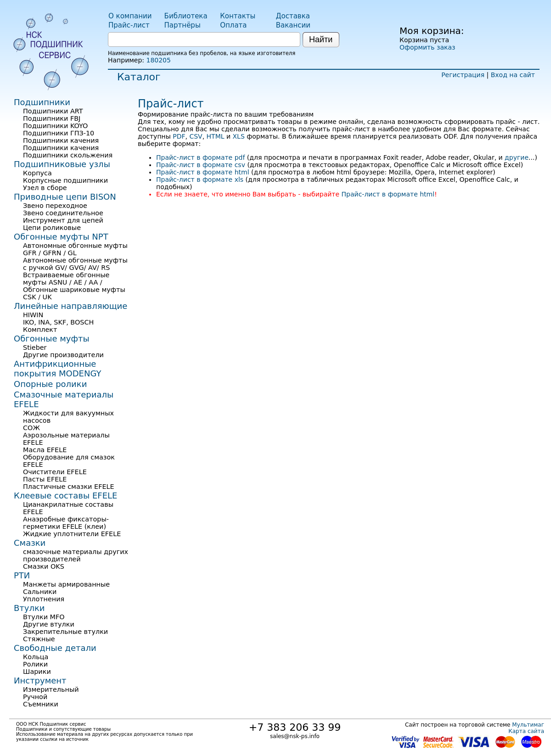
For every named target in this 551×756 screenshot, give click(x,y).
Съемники (41, 704)
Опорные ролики (50, 384)
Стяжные (39, 639)
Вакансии (293, 25)
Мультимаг (528, 725)
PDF (179, 136)
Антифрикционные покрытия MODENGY (57, 369)
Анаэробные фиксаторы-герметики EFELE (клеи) (66, 523)
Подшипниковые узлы (62, 164)
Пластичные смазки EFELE (69, 487)
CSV (196, 136)
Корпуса (37, 173)
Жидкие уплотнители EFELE (72, 534)
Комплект (40, 330)
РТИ (22, 575)
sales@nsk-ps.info (295, 736)
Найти (321, 39)
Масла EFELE (45, 450)
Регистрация (463, 75)
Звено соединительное (63, 213)
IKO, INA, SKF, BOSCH (58, 322)
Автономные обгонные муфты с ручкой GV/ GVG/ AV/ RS (75, 264)
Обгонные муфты (52, 339)
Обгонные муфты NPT (61, 237)
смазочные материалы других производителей (76, 555)
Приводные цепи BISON (65, 197)
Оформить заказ (427, 47)
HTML (216, 136)
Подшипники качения (61, 140)
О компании (130, 16)
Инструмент (40, 680)
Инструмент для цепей (63, 220)
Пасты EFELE (45, 479)
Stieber (35, 347)
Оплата (233, 25)
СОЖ (31, 428)
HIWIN (33, 315)
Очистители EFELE (55, 472)
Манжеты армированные (66, 584)
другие (517, 157)
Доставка (293, 16)
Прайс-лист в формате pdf (200, 157)
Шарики (37, 672)
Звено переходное (55, 206)
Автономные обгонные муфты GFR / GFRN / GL (75, 249)
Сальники (40, 592)
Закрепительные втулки (65, 632)
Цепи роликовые (52, 228)
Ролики (35, 664)
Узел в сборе (45, 188)
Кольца (36, 657)
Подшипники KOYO (55, 126)
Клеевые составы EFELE (65, 496)
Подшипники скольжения (68, 155)
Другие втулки (49, 624)
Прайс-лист (129, 25)
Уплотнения (44, 599)
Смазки (30, 543)
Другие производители (63, 355)
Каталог (139, 77)
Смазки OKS (44, 566)
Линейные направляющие (70, 306)
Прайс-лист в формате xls (200, 179)
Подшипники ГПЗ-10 (59, 133)
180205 (158, 60)
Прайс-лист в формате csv (201, 165)
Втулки (29, 608)
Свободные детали (55, 648)
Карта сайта (526, 731)
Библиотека (186, 16)
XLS (239, 136)
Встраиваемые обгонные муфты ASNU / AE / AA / (66, 279)
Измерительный (51, 689)
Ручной (35, 697)
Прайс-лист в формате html (203, 172)
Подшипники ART (53, 111)
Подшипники (42, 102)
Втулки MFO (44, 617)
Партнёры (183, 25)
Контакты (238, 16)
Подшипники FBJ (52, 118)
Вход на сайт (513, 75)
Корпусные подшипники (65, 180)
